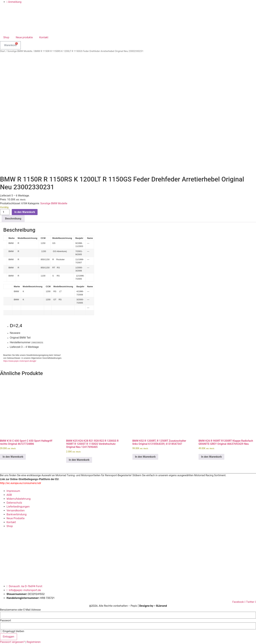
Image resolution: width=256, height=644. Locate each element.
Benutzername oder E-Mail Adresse (20, 610)
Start (3, 51)
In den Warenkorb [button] (13, 457)
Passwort (5, 621)
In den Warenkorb (25, 212)
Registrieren (34, 642)
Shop (6, 37)
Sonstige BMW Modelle (20, 51)
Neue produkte (24, 37)
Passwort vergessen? (13, 642)
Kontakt (44, 37)
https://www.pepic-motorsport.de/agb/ (20, 361)
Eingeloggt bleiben (12, 631)
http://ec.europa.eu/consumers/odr (21, 483)
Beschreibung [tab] (13, 219)
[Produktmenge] (5, 212)
